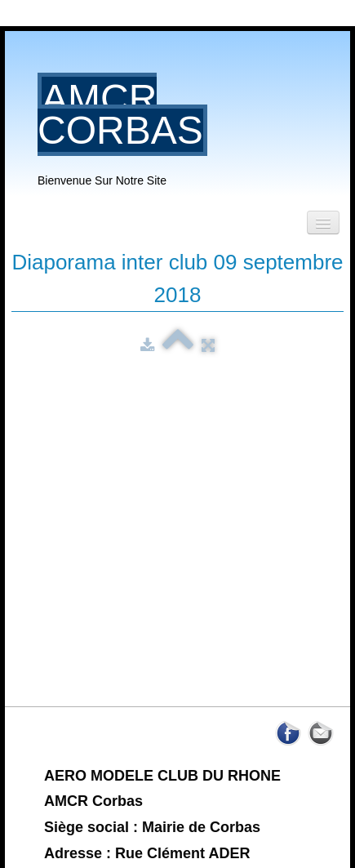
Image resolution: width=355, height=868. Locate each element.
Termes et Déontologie (177, 790)
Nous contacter (177, 814)
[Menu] (323, 223)
